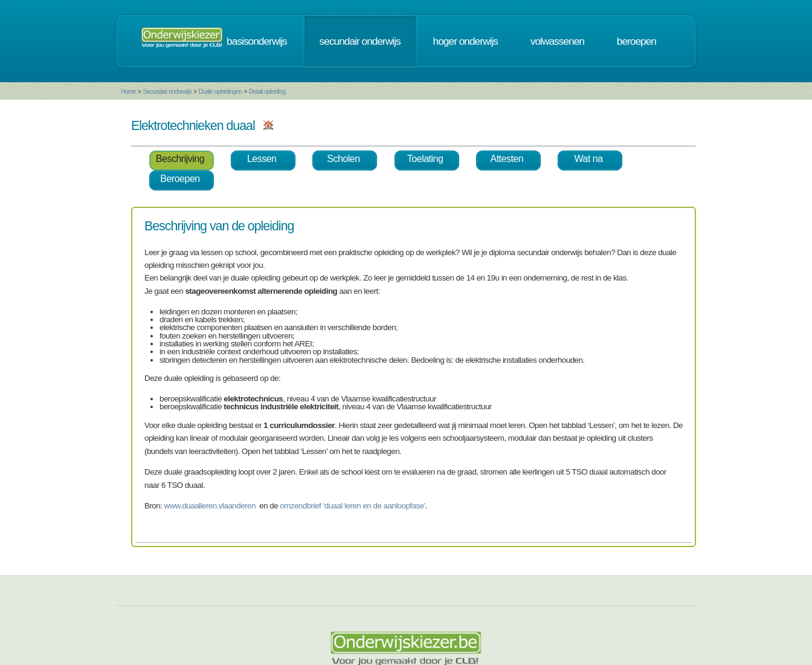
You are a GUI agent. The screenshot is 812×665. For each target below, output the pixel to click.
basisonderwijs (257, 41)
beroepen (636, 41)
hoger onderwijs (466, 41)
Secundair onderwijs (167, 92)
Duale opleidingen (221, 92)
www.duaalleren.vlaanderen (210, 506)
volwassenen (557, 41)
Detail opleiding (267, 92)
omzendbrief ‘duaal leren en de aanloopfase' (352, 506)
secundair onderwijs (360, 41)
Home (128, 92)
